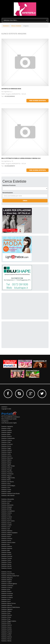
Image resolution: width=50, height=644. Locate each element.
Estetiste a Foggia (6, 448)
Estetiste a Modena (7, 535)
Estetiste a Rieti (6, 550)
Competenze (5, 421)
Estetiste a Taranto (7, 558)
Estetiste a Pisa (6, 544)
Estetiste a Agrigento (7, 426)
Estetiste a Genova (7, 450)
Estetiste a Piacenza (7, 472)
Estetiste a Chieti (6, 442)
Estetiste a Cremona (7, 444)
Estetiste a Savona (6, 627)
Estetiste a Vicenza (7, 568)
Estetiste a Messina (7, 605)
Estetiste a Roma (6, 480)
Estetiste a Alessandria (8, 499)
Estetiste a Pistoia (6, 617)
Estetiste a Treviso (6, 562)
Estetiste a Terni (6, 488)
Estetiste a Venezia (7, 637)
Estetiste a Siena (6, 484)
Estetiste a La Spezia (7, 597)
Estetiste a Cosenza (7, 588)
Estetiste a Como (6, 515)
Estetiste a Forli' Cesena (8, 521)
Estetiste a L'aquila (7, 525)
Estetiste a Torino (6, 560)
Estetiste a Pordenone (7, 474)
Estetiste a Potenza (7, 546)
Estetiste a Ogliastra (7, 609)
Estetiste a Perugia (7, 470)
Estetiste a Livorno (6, 456)
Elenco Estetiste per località (9, 419)
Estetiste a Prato (6, 619)
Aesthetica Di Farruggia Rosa (11, 89)
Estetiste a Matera (6, 460)
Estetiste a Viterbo (6, 641)
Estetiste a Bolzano (7, 580)
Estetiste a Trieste (6, 635)
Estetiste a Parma (6, 541)
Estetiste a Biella (6, 434)
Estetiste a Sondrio (7, 629)
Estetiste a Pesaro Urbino (8, 542)
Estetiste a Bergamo (7, 578)
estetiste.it (4, 407)
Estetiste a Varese (6, 564)
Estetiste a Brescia (7, 436)
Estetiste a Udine (6, 492)
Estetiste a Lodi (6, 529)
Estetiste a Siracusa (7, 556)
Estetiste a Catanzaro (7, 586)
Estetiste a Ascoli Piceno (8, 574)
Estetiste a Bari (6, 503)
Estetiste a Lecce (6, 527)
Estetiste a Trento (6, 490)
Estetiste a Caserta (7, 440)
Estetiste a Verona (6, 639)
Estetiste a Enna (6, 590)
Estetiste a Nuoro (6, 537)
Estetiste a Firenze (6, 591)
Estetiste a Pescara (7, 615)
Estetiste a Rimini (6, 623)
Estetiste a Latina (6, 454)
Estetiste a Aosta (6, 428)
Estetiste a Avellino (7, 430)
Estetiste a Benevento (7, 505)
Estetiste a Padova (6, 611)
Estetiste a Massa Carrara (9, 603)
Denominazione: (8, 193)
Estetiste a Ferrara (7, 519)
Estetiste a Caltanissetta (8, 438)
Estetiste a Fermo (6, 446)
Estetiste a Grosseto (7, 595)
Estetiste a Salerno (7, 625)
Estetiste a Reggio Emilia (8, 478)
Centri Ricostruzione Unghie (9, 423)
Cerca (25, 201)
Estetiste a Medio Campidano (9, 533)
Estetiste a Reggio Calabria (9, 621)
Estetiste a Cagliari (7, 582)
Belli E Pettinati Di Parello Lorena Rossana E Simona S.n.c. (21, 158)
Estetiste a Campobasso (8, 511)
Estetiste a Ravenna (7, 548)
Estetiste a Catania (7, 513)
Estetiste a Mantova (7, 531)
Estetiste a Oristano (7, 539)
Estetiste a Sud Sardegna (8, 486)
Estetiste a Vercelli (6, 566)
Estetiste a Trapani (7, 633)
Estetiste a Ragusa (6, 476)
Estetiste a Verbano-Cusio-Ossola (11, 493)
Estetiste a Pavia (6, 613)
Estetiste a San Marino (8, 482)
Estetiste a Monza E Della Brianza (11, 607)
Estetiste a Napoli (6, 464)
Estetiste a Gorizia (6, 523)
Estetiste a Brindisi (7, 509)
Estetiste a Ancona (7, 572)
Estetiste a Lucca (6, 601)
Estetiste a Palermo (7, 468)
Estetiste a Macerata (7, 458)
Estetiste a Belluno (7, 432)
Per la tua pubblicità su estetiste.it (11, 417)
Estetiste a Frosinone (7, 593)
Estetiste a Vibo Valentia (8, 495)
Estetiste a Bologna (7, 507)
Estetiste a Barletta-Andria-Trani (10, 576)
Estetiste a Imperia (7, 452)
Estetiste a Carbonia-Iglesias (9, 584)
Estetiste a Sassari (6, 554)
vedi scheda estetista (37, 101)
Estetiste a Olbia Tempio (8, 466)
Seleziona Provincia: (9, 185)
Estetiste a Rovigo (6, 552)
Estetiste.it (6, 26)
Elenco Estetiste (16, 26)
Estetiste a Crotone (7, 517)
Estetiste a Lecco (6, 599)
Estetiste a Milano (6, 462)
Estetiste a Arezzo (6, 501)
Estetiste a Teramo (7, 631)
